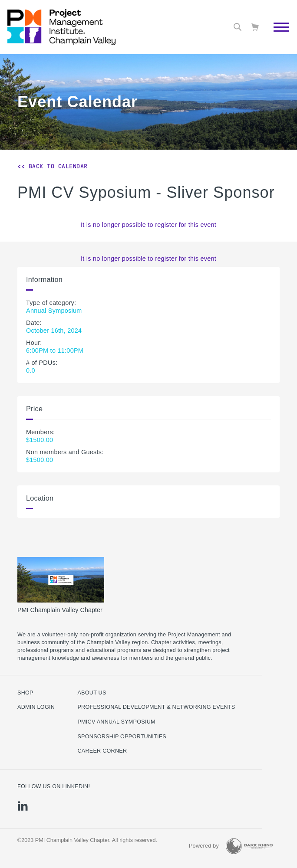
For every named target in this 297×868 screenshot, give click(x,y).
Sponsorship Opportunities (122, 737)
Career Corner (102, 751)
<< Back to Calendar (53, 166)
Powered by (204, 846)
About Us (92, 693)
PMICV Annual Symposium (116, 722)
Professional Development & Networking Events (156, 707)
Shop (25, 693)
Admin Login (36, 707)
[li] (23, 806)
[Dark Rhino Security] (249, 846)
